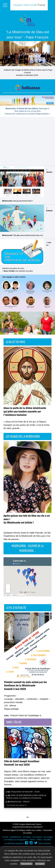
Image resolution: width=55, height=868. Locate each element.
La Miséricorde (15, 837)
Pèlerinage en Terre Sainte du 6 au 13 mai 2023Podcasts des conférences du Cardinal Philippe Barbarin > (27, 111)
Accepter (40, 864)
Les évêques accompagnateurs (16, 840)
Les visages (48, 837)
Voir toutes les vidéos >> (17, 805)
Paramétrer (26, 864)
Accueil (5, 837)
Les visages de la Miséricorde (23, 436)
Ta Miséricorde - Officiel (19, 802)
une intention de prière (18, 271)
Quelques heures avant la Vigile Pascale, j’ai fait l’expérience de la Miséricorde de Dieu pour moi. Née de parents (27, 536)
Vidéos (39, 840)
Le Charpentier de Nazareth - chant (24, 792)
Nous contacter (45, 843)
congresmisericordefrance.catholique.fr (27, 827)
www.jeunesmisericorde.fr (23, 201)
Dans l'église (14, 722)
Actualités (47, 840)
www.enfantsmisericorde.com (32, 235)
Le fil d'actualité (16, 608)
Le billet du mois (15, 342)
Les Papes (27, 837)
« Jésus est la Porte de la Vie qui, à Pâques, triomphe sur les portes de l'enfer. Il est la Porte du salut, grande (26, 425)
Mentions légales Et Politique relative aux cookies (22, 830)
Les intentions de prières (14, 843)
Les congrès (37, 837)
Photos (32, 840)
